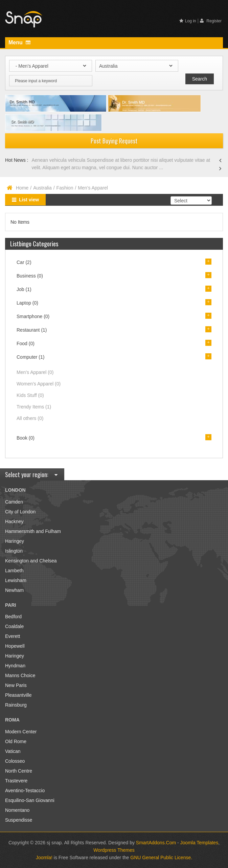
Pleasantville (18, 695)
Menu (19, 42)
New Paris (16, 685)
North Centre (19, 771)
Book (26, 438)
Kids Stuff (30, 395)
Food (26, 343)
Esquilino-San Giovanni (30, 800)
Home (22, 188)
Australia (42, 188)
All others (30, 418)
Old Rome (16, 741)
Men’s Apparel (35, 372)
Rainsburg (16, 705)
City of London (20, 512)
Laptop (27, 303)
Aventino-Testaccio (25, 791)
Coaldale (14, 626)
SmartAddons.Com (156, 843)
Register (211, 21)
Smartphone (33, 316)
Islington (14, 551)
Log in (188, 21)
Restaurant (32, 330)
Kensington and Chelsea (31, 561)
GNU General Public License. (161, 858)
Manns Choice (20, 675)
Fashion (65, 188)
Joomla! (44, 858)
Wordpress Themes (114, 850)
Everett (13, 636)
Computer (30, 357)
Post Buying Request (114, 141)
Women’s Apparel (39, 384)
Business (30, 276)
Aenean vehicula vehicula (59, 160)
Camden (14, 502)
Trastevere (16, 781)
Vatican (13, 751)
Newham (14, 590)
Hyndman (15, 666)
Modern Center (21, 732)
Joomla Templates (199, 843)
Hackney (14, 521)
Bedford (13, 617)
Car (24, 262)
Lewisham (16, 580)
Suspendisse (19, 820)
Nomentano (17, 810)
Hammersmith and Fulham (33, 531)
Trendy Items (34, 407)
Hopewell (15, 646)
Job (24, 289)
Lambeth (14, 571)
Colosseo (15, 761)
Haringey (15, 541)
